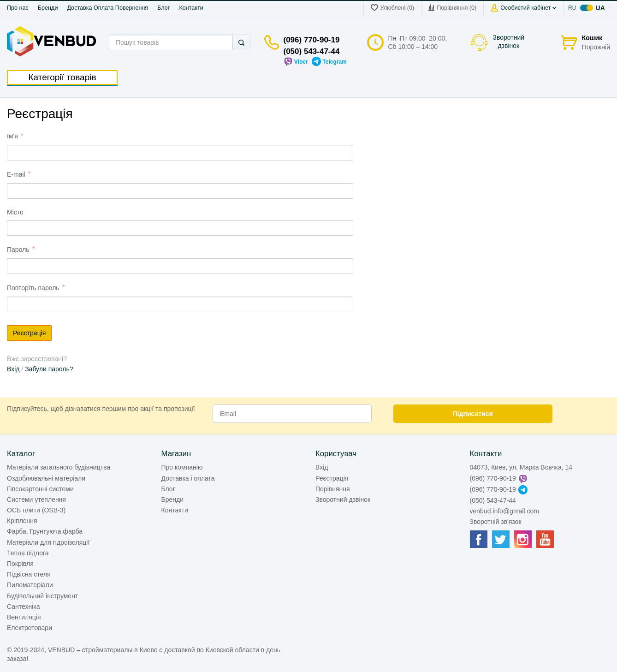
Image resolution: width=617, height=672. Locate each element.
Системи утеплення (36, 500)
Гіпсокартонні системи (40, 489)
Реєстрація (332, 478)
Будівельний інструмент (42, 596)
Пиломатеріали (30, 585)
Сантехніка (24, 607)
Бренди (48, 8)
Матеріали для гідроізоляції (48, 542)
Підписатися (473, 414)
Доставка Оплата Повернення (107, 8)
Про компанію (182, 467)
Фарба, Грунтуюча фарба (45, 531)
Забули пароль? (49, 369)
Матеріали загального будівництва (59, 467)
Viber (296, 62)
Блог (163, 8)
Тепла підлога (28, 553)
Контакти (191, 8)
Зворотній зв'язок (496, 522)
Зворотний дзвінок (509, 42)
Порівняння (333, 489)
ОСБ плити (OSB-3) (36, 510)
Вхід (13, 369)
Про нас (18, 8)
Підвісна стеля (29, 574)
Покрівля (20, 564)
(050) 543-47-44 (312, 51)
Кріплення (22, 521)
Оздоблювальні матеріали (46, 478)
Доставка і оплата (188, 478)
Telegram (329, 62)
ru (572, 8)
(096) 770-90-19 (312, 40)
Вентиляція (24, 617)
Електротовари (30, 628)
